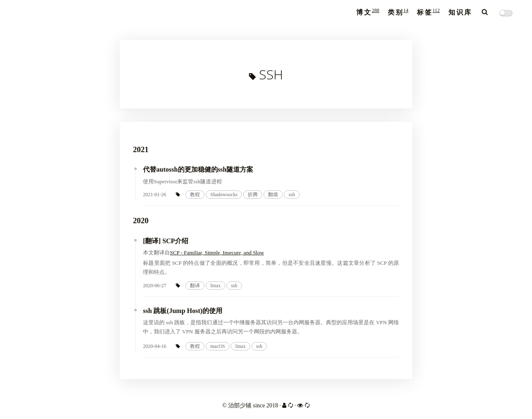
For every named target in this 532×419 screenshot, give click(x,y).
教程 (195, 195)
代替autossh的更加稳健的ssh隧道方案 (198, 169)
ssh (292, 195)
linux (216, 286)
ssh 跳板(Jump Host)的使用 (183, 311)
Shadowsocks (224, 195)
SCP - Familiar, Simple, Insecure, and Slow (217, 253)
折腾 (253, 195)
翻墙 (273, 195)
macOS (218, 346)
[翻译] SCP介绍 (166, 241)
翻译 (195, 286)
